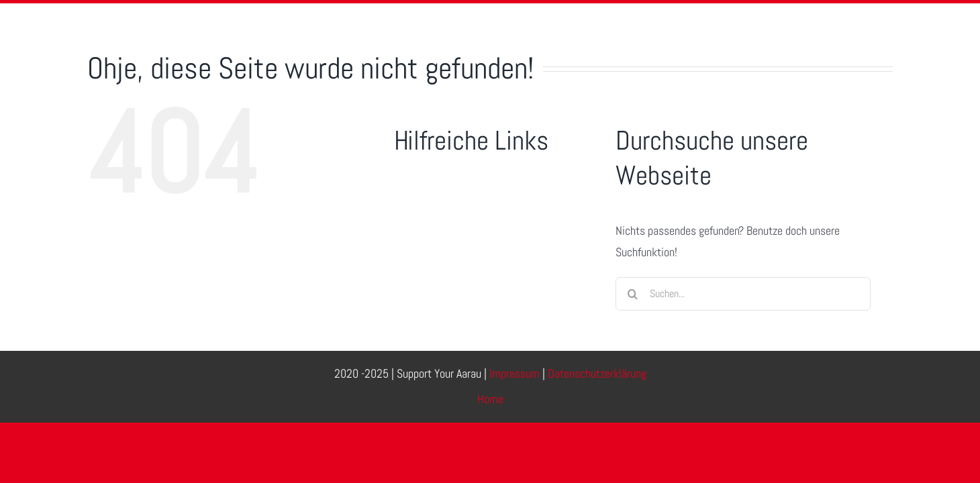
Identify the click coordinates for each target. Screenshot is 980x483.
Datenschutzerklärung (597, 373)
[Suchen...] (743, 294)
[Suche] (632, 294)
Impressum (514, 373)
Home (490, 399)
